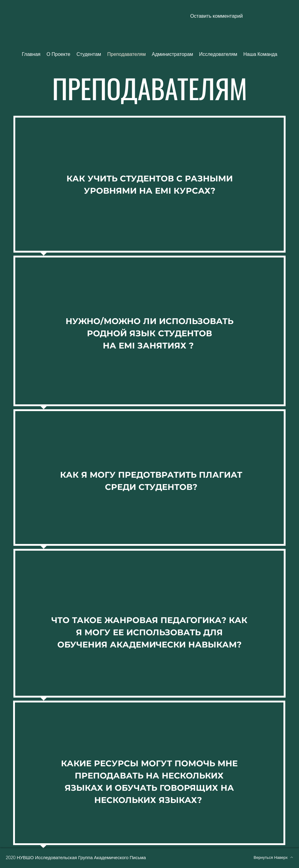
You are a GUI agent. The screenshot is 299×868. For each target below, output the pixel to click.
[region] (149, 186)
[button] (216, 16)
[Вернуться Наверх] (273, 857)
